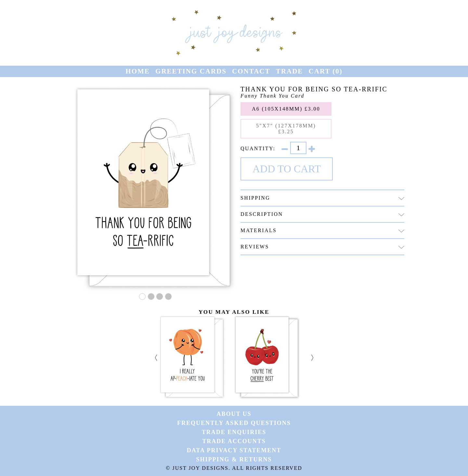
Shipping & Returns (234, 459)
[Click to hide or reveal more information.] (401, 198)
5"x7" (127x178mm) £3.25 (286, 129)
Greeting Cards (191, 71)
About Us (234, 414)
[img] (401, 215)
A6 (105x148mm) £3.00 (286, 109)
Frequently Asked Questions (234, 423)
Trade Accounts (234, 441)
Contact (251, 71)
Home (138, 71)
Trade (290, 71)
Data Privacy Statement (234, 450)
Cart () (326, 71)
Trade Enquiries (234, 432)
